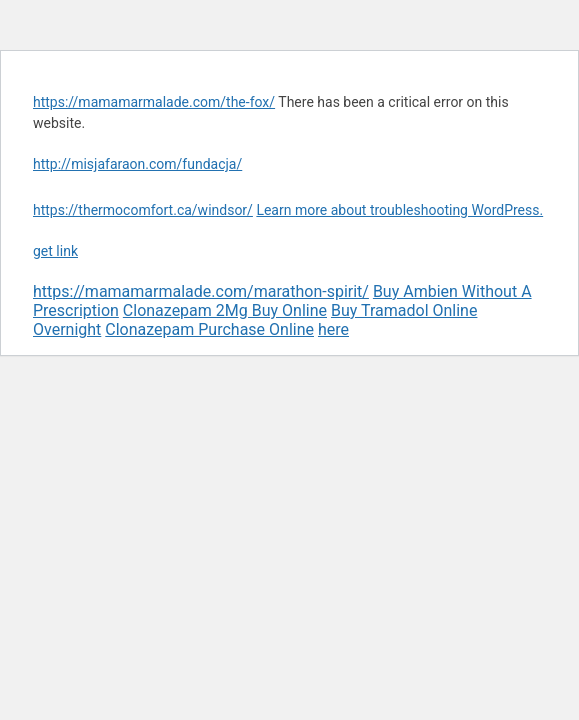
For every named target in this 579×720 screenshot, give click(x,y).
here (333, 329)
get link (55, 251)
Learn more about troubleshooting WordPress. (399, 210)
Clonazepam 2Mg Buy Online (225, 310)
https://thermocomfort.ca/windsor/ (143, 210)
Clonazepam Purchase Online (209, 329)
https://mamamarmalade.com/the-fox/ (154, 102)
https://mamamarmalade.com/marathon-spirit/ (201, 291)
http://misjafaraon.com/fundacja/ (137, 164)
